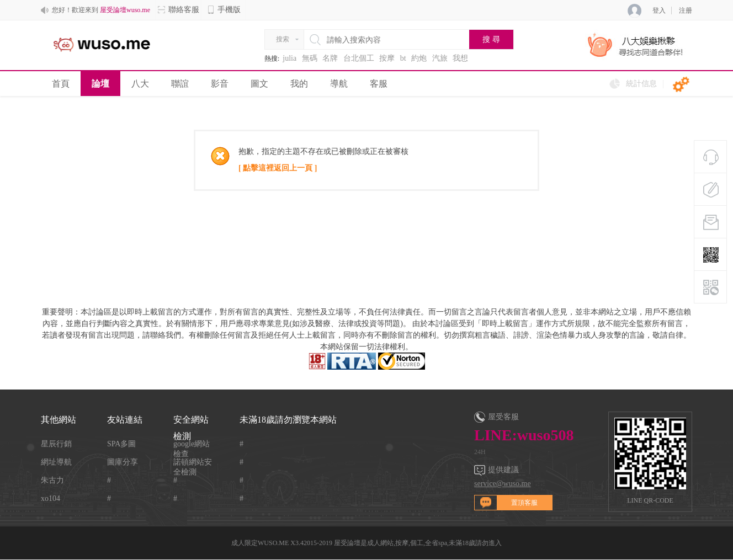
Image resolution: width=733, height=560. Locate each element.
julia (290, 58)
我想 (460, 58)
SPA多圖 (121, 444)
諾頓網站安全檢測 (193, 463)
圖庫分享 (123, 462)
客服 (379, 84)
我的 (299, 84)
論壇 (100, 84)
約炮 (419, 58)
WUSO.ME (273, 543)
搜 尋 (491, 39)
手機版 (224, 10)
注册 (686, 10)
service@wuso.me (503, 484)
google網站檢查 (192, 444)
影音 (220, 84)
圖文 (259, 84)
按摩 (387, 58)
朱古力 (52, 480)
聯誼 (180, 84)
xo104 (51, 498)
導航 (339, 84)
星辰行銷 (56, 444)
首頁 (61, 84)
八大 (140, 84)
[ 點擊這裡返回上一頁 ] (278, 168)
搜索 (283, 39)
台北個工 (359, 58)
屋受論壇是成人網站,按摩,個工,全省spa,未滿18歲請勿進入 (418, 543)
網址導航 (56, 462)
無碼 (310, 58)
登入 (659, 10)
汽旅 (440, 58)
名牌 (330, 58)
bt (403, 58)
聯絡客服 (178, 10)
